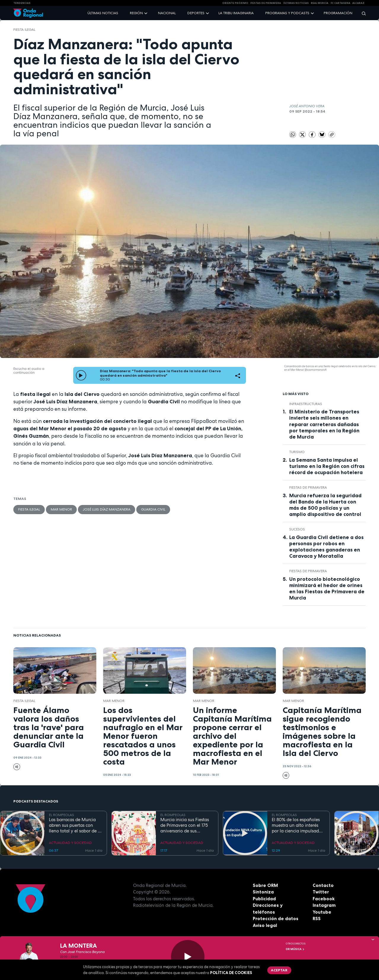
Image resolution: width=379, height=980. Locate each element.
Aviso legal (265, 925)
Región (136, 13)
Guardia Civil (153, 509)
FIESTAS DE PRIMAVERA (266, 3)
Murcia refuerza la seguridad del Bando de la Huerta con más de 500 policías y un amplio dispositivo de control (325, 505)
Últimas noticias (103, 13)
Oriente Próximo (235, 3)
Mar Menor (61, 509)
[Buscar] (362, 13)
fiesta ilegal (24, 30)
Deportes (196, 13)
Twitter (321, 892)
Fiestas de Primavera (308, 487)
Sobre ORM (265, 885)
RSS (317, 919)
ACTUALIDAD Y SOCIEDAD (70, 843)
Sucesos (297, 529)
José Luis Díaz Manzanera (107, 509)
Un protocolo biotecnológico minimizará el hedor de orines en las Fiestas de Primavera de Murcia (327, 588)
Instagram (324, 905)
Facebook (324, 899)
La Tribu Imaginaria (236, 13)
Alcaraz (358, 3)
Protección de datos (276, 919)
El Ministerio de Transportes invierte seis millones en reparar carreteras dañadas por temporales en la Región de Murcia (324, 424)
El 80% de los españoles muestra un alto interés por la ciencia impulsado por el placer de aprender (297, 825)
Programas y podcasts (287, 13)
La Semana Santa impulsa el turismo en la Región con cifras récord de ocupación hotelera (327, 466)
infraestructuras (306, 404)
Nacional (167, 13)
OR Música (295, 949)
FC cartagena (340, 3)
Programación (338, 13)
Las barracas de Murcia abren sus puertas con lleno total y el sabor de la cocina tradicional (75, 825)
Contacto (323, 885)
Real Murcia (320, 3)
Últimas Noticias (296, 3)
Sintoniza (263, 892)
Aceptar (279, 970)
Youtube (322, 912)
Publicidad (264, 899)
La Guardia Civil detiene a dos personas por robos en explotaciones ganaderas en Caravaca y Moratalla (326, 547)
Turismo (297, 452)
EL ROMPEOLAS (61, 815)
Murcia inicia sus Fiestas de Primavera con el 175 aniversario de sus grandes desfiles (185, 825)
